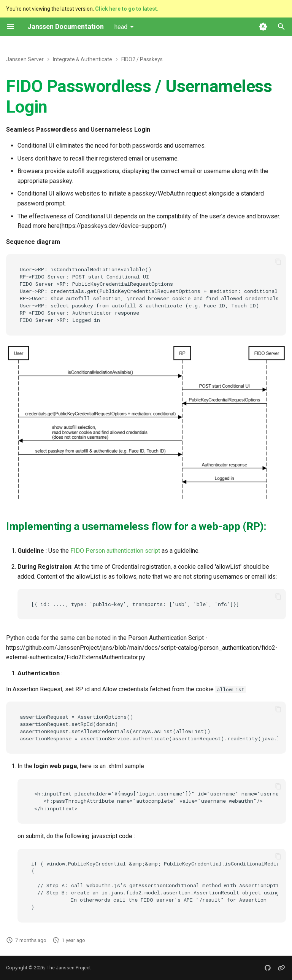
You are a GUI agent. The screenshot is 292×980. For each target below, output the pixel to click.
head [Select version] (121, 27)
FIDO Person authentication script (115, 551)
